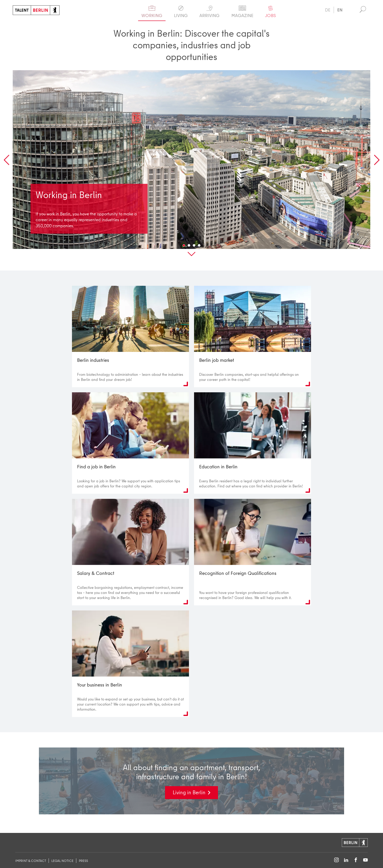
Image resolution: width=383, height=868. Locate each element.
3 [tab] (194, 249)
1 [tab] (184, 249)
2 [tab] (189, 249)
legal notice (62, 861)
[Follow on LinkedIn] (346, 860)
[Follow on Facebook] (356, 860)
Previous (6, 163)
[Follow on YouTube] (365, 860)
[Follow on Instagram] (336, 860)
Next (377, 163)
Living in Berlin (189, 796)
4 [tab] (199, 249)
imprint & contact (31, 861)
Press (83, 861)
